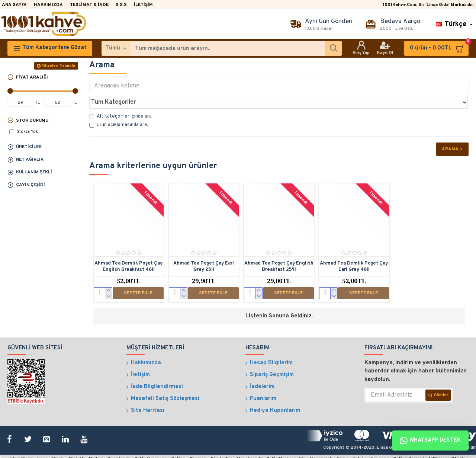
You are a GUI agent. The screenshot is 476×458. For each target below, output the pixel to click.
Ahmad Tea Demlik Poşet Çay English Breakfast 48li (128, 250)
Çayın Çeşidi (30, 185)
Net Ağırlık (30, 160)
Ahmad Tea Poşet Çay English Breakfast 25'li (279, 250)
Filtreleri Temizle (59, 66)
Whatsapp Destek (430, 441)
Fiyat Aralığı (32, 77)
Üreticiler (29, 147)
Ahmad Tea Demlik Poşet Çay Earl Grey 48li (354, 250)
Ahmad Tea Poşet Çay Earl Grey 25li (204, 250)
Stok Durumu (32, 121)
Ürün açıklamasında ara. (119, 109)
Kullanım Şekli (34, 172)
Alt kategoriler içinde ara (120, 100)
